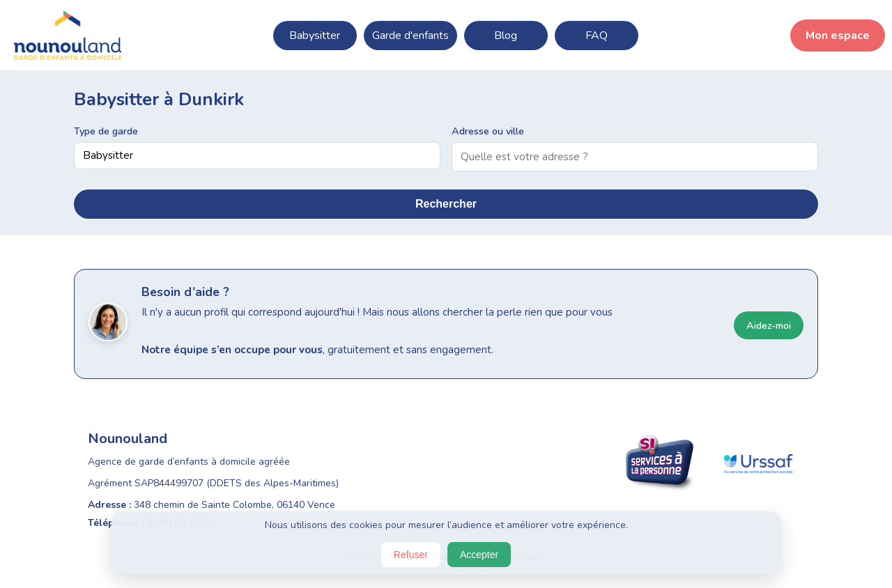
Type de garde (106, 131)
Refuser (411, 555)
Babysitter (315, 36)
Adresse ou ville (488, 131)
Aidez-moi (769, 325)
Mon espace (838, 36)
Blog (506, 36)
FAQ (597, 36)
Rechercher (446, 204)
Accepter (479, 555)
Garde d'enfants (410, 36)
